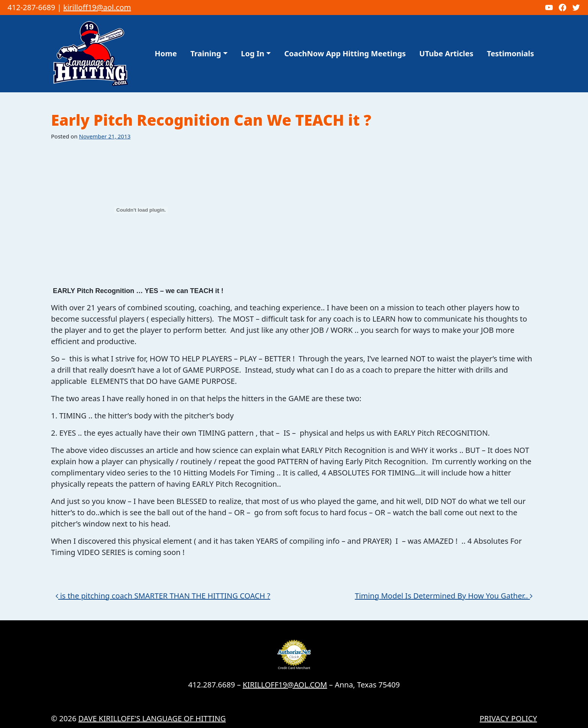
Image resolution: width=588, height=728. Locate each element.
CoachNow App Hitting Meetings (345, 53)
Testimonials (510, 53)
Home (166, 53)
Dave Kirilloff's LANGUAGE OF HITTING (152, 718)
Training (206, 53)
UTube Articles (446, 53)
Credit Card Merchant (294, 668)
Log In (253, 53)
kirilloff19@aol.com (97, 7)
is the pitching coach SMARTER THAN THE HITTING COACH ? (163, 596)
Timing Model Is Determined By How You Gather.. (444, 596)
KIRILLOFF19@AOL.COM (285, 685)
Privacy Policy (508, 718)
